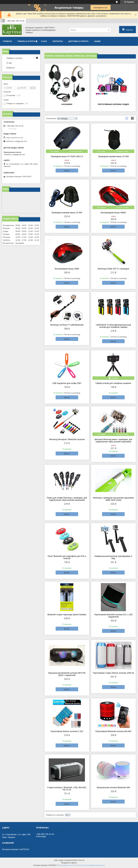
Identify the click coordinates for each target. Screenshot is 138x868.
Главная (7, 41)
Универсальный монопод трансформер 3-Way (113, 557)
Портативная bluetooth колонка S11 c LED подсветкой (113, 616)
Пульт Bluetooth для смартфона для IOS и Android (67, 557)
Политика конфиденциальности (92, 865)
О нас (44, 41)
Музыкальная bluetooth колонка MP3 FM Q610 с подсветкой (67, 674)
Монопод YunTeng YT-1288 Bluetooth (67, 325)
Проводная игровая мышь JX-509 (113, 156)
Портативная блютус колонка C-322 (67, 731)
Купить (67, 171)
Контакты (58, 41)
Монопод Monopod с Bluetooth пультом (67, 439)
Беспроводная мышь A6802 (113, 213)
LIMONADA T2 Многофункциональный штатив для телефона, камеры (113, 326)
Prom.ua (81, 860)
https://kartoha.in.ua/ (15, 138)
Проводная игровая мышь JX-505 (67, 213)
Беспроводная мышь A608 (67, 269)
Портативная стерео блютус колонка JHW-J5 (113, 673)
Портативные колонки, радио (113, 104)
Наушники (67, 104)
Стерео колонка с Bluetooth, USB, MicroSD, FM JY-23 (67, 789)
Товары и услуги (26, 41)
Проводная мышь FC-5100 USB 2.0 (67, 156)
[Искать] (109, 30)
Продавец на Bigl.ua (69, 863)
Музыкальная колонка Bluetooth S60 (113, 787)
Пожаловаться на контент (68, 865)
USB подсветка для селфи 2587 (67, 383)
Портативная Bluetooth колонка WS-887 (113, 731)
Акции (97, 41)
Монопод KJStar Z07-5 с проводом (113, 269)
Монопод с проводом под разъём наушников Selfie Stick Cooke (113, 499)
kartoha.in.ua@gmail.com (17, 141)
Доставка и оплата (78, 41)
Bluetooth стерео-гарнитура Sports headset (67, 615)
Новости (10, 68)
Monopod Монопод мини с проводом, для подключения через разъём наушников (113, 440)
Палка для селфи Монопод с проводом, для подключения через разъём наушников (67, 499)
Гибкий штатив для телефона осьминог (113, 383)
